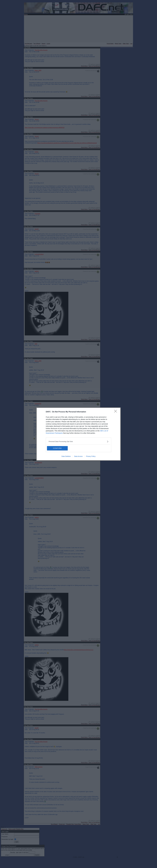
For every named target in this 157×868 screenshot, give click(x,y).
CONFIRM (57, 448)
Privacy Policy (91, 456)
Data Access (78, 456)
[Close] (116, 412)
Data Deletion (66, 456)
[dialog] (78, 434)
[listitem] (78, 442)
